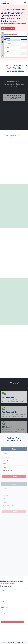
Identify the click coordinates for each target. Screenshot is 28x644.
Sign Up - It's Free (8, 29)
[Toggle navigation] (25, 3)
